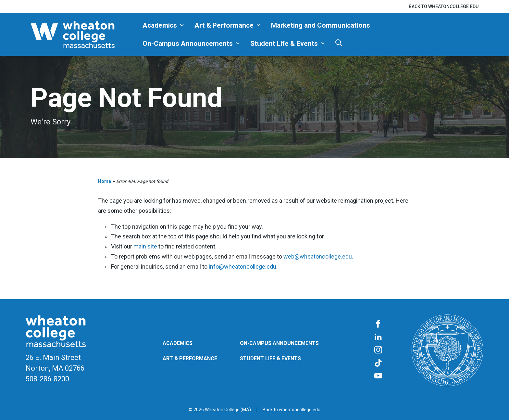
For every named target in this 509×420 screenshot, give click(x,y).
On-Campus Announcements (188, 44)
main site (145, 246)
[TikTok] (378, 363)
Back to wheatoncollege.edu (444, 6)
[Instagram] (378, 350)
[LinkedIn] (378, 337)
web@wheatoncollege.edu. (318, 256)
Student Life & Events (284, 44)
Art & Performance (224, 25)
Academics (160, 25)
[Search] (339, 43)
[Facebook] (378, 324)
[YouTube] (378, 376)
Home (105, 181)
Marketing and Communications (321, 25)
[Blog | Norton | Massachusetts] (84, 34)
